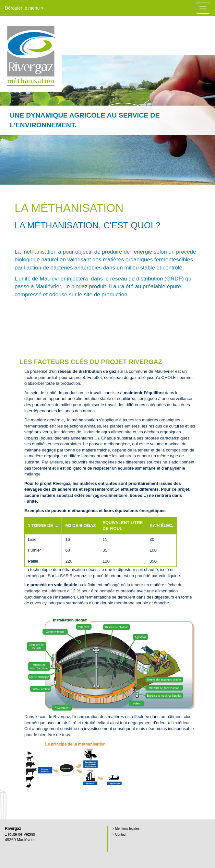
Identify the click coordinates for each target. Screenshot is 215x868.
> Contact (119, 834)
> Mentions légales (126, 829)
